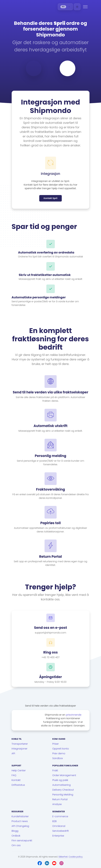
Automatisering (62, 785)
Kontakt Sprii (50, 198)
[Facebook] (40, 863)
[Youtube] (54, 863)
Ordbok (16, 836)
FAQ (14, 775)
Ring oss (51, 652)
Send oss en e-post (50, 628)
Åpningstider (50, 677)
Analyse (57, 804)
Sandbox (58, 758)
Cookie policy (76, 857)
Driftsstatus (18, 785)
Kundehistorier (20, 816)
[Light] (77, 7)
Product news (20, 821)
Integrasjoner (20, 749)
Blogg (15, 831)
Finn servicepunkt (22, 841)
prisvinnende (74, 715)
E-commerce (60, 816)
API (13, 753)
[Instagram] (61, 863)
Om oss (16, 845)
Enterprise (58, 836)
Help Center (19, 770)
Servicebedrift (61, 831)
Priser (56, 744)
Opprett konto (61, 749)
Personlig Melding (63, 795)
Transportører (20, 744)
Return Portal (60, 799)
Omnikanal (59, 826)
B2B (55, 821)
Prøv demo (59, 753)
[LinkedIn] (47, 863)
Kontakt (16, 780)
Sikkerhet (63, 857)
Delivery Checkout (63, 790)
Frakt (55, 770)
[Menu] (85, 7)
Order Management (64, 775)
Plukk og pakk (60, 780)
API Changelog (20, 826)
